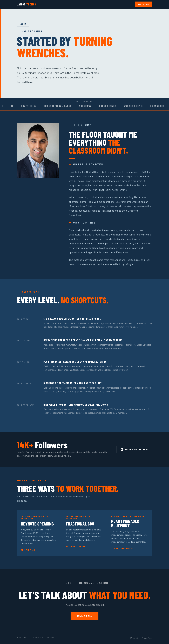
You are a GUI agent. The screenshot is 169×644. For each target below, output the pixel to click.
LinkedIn (134, 638)
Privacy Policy (147, 638)
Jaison (26, 4)
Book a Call (144, 4)
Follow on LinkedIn (134, 449)
